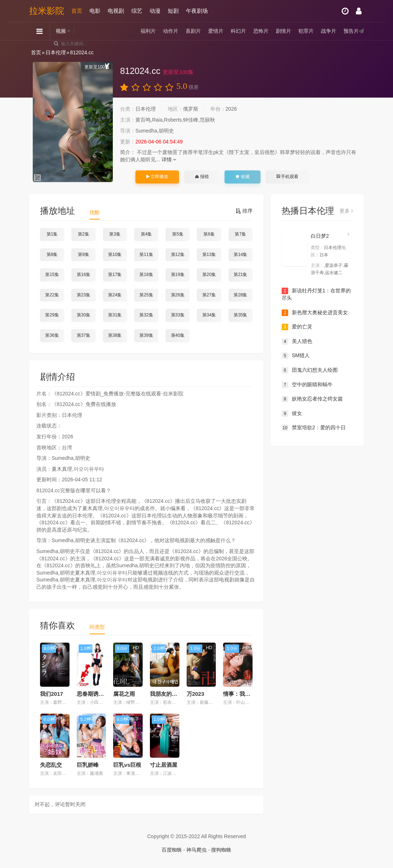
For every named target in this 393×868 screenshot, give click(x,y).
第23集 (84, 295)
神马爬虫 (196, 850)
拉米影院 (47, 11)
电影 (95, 11)
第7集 (240, 234)
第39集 (146, 335)
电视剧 (116, 11)
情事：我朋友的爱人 (248, 694)
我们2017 (51, 694)
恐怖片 (261, 31)
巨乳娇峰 (88, 765)
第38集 (115, 335)
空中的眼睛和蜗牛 (307, 385)
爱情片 (216, 31)
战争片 (329, 31)
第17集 (115, 275)
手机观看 (287, 177)
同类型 (97, 627)
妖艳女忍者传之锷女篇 (312, 399)
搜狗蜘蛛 (221, 850)
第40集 (178, 335)
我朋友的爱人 (166, 694)
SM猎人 (296, 356)
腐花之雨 (124, 694)
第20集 (209, 275)
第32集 (146, 315)
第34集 (209, 315)
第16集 (84, 275)
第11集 (146, 255)
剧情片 (283, 31)
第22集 (52, 295)
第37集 (84, 335)
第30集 (84, 315)
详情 (169, 159)
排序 (244, 211)
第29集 (52, 315)
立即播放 (157, 177)
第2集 (84, 234)
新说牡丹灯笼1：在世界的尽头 (316, 294)
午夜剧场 (197, 11)
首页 (77, 11)
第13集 (209, 255)
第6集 (209, 234)
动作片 (171, 31)
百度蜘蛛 (172, 850)
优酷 (95, 212)
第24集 (115, 295)
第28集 (240, 295)
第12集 (178, 255)
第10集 (115, 255)
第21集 (240, 275)
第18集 (146, 275)
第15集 (52, 275)
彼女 (292, 414)
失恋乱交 (51, 765)
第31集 (115, 315)
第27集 (209, 295)
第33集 (178, 315)
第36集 (52, 335)
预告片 (351, 31)
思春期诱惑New (96, 694)
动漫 (155, 11)
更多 (346, 211)
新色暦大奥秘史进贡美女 (315, 313)
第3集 (115, 234)
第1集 (52, 234)
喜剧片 (193, 31)
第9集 (84, 255)
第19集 (178, 275)
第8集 (52, 255)
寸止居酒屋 (164, 765)
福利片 (148, 31)
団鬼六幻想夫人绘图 (310, 370)
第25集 (146, 295)
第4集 (146, 234)
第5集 (178, 234)
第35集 (240, 315)
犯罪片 (306, 31)
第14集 (240, 255)
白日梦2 (320, 236)
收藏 (242, 177)
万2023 (195, 694)
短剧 (173, 11)
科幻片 (238, 31)
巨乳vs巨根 (127, 765)
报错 (202, 177)
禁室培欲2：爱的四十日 (314, 428)
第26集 (178, 295)
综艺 (137, 11)
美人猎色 (297, 342)
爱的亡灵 (297, 327)
